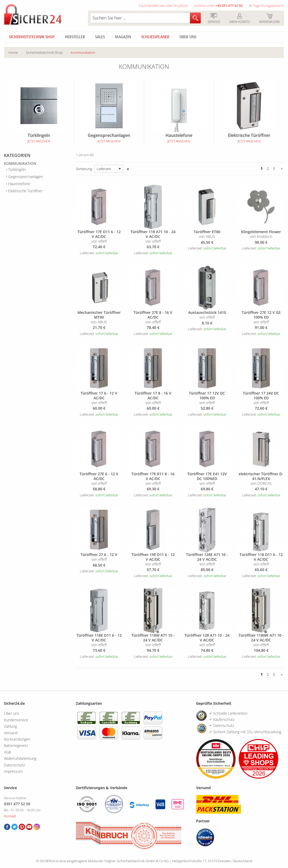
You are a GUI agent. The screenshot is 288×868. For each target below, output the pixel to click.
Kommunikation (83, 52)
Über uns (188, 37)
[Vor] (281, 169)
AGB (8, 752)
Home (13, 52)
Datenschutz (14, 765)
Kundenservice (16, 720)
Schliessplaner (155, 37)
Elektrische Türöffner (25, 191)
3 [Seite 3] (274, 169)
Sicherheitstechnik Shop (32, 37)
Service (214, 19)
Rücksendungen (17, 739)
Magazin (123, 37)
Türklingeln (17, 169)
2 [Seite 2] (268, 169)
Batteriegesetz (16, 745)
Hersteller (75, 37)
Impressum (13, 771)
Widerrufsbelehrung (20, 758)
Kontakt (10, 816)
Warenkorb (269, 19)
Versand (11, 733)
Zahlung (10, 726)
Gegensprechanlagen (26, 177)
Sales (100, 37)
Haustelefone (19, 184)
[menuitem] (17, 53)
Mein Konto (240, 19)
